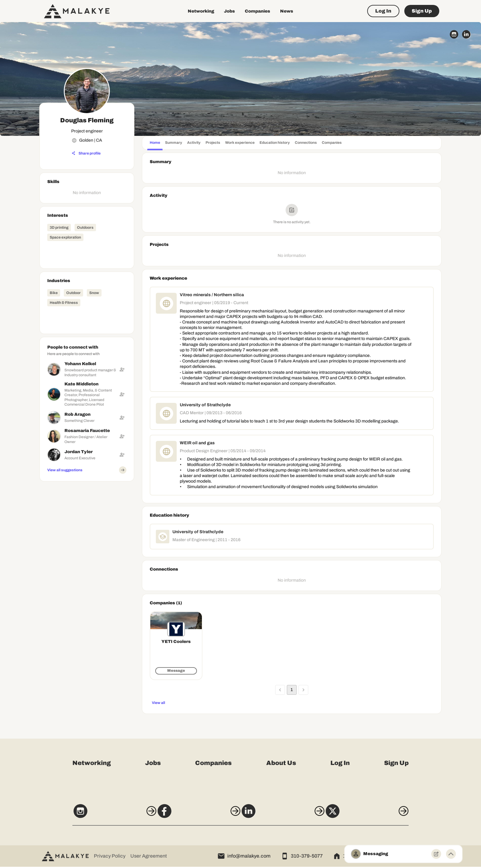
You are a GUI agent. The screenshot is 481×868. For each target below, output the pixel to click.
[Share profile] (86, 153)
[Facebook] (195, 815)
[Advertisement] (87, 522)
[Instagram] (103, 815)
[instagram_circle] (454, 34)
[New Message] (436, 854)
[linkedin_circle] (466, 34)
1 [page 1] (292, 690)
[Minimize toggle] (451, 854)
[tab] (155, 143)
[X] (378, 815)
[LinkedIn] (286, 815)
